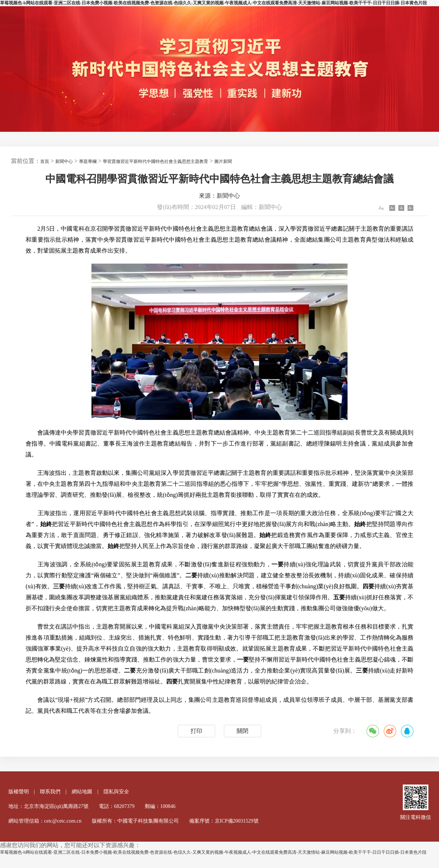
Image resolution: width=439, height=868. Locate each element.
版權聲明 (19, 792)
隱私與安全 (116, 792)
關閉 (243, 731)
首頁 (45, 161)
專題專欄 (88, 161)
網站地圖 (82, 792)
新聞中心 (64, 161)
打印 (196, 731)
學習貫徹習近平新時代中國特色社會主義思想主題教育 (155, 161)
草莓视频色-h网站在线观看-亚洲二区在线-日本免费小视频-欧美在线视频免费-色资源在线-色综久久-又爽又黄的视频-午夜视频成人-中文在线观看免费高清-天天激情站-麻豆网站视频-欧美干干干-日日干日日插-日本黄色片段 (213, 3)
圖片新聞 (223, 161)
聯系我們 (50, 792)
